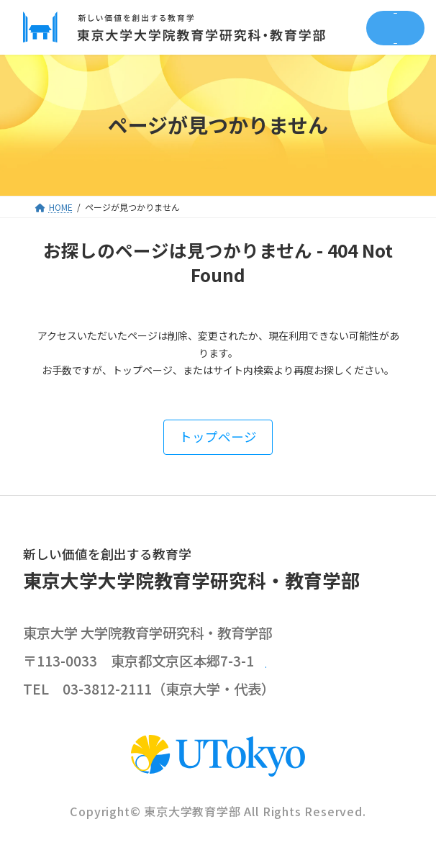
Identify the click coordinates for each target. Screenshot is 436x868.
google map (310, 661)
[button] (218, 437)
